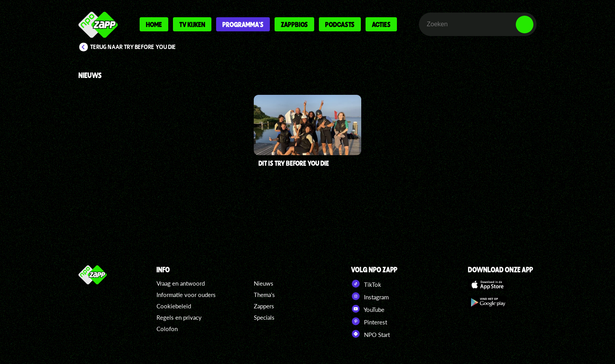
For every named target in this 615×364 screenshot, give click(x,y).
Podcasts (340, 24)
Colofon (167, 329)
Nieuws (264, 283)
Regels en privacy (179, 317)
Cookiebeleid (174, 306)
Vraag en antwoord (181, 283)
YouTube (368, 309)
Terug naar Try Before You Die (133, 47)
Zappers (264, 306)
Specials (264, 317)
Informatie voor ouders (186, 295)
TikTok (366, 284)
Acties (381, 24)
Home (154, 24)
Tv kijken (192, 24)
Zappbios (294, 24)
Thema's (264, 295)
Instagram (370, 296)
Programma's (243, 24)
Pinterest (369, 321)
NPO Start (370, 334)
